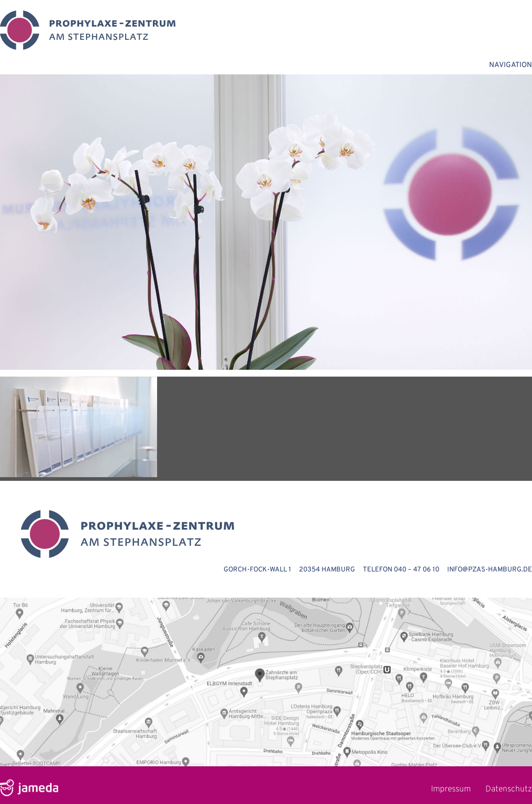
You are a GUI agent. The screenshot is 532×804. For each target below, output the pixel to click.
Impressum (451, 789)
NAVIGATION (511, 65)
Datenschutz (509, 789)
